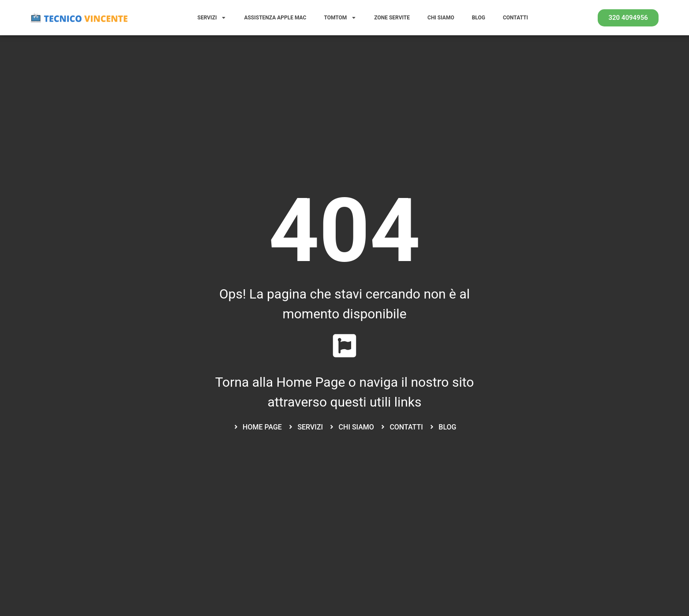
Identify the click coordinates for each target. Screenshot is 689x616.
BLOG (479, 18)
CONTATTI (515, 18)
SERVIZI (212, 18)
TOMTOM (340, 18)
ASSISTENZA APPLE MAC (275, 18)
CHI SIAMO (441, 18)
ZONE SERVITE (392, 18)
